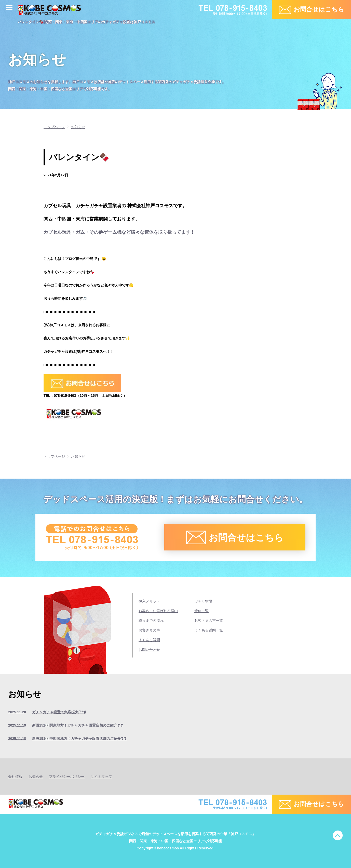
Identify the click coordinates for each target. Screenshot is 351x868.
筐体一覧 (201, 611)
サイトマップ (101, 777)
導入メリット (149, 601)
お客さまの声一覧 (209, 621)
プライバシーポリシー (67, 777)
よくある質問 (149, 640)
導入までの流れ (151, 621)
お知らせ (36, 777)
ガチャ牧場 (203, 601)
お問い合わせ (149, 650)
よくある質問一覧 (209, 630)
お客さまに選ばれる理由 (158, 611)
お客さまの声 (149, 630)
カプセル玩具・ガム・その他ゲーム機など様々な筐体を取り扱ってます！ (119, 232)
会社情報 (15, 777)
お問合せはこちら (319, 9)
